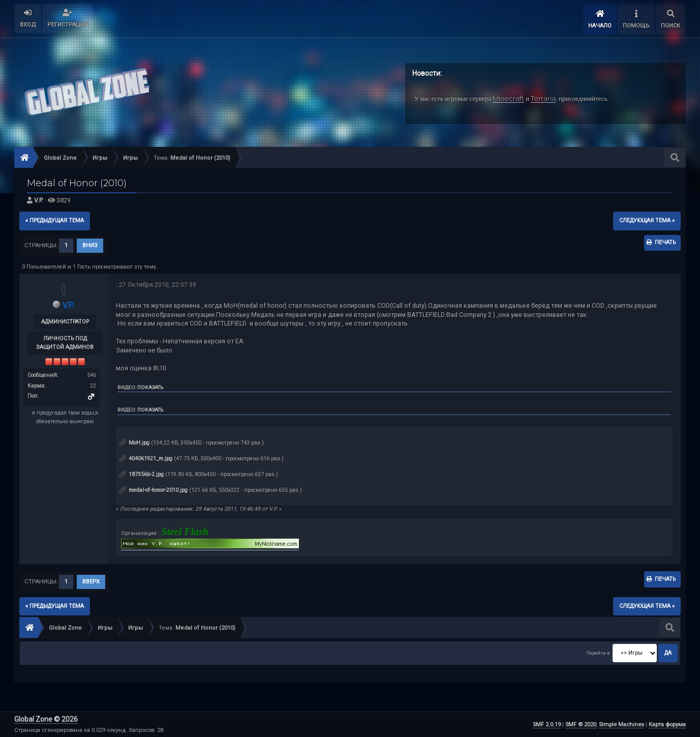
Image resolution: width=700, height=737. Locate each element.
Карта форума (667, 725)
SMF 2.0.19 (547, 725)
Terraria (543, 98)
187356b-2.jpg (141, 474)
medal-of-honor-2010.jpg (153, 490)
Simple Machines (621, 725)
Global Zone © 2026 (46, 719)
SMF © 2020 (581, 725)
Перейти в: (599, 653)
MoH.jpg (134, 443)
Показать (150, 387)
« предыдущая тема (55, 220)
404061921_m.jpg (146, 459)
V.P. (39, 200)
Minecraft (508, 98)
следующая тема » (647, 220)
